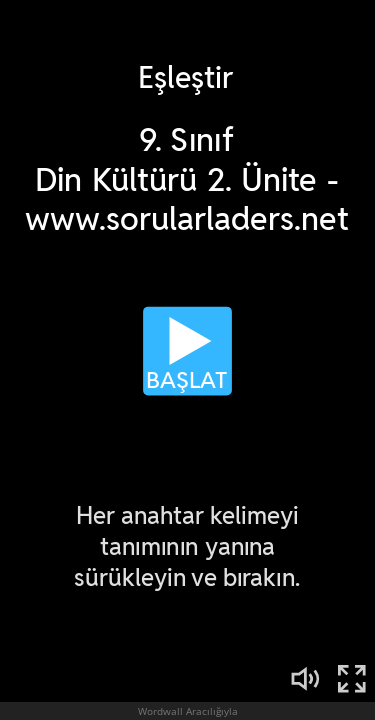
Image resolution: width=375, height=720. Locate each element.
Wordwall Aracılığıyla (188, 711)
